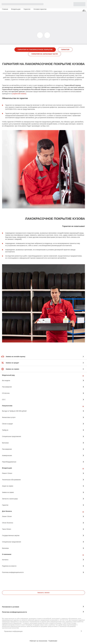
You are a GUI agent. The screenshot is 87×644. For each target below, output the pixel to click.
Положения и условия (11, 607)
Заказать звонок (43, 593)
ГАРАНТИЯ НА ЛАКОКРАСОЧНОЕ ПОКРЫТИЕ (35, 50)
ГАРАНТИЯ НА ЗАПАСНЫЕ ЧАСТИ (45, 54)
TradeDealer (53, 641)
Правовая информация (13, 631)
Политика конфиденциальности (14, 612)
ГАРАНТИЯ (65, 50)
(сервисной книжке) (19, 94)
